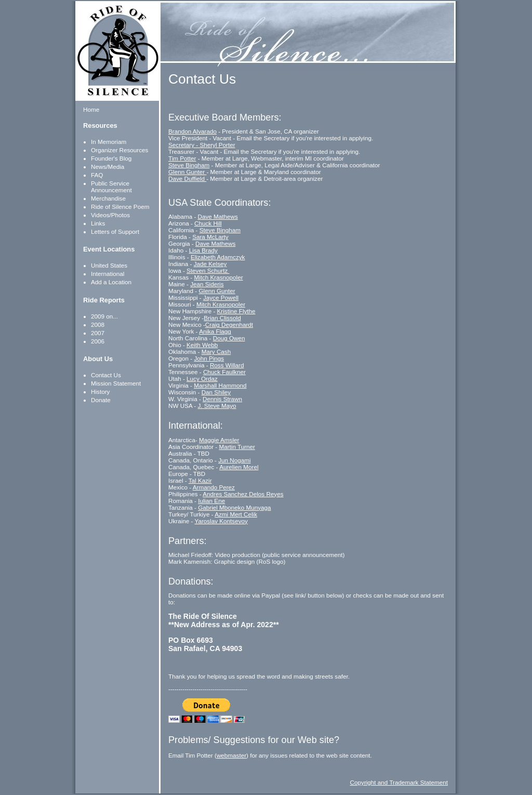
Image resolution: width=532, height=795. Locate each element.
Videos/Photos (110, 215)
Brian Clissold (222, 318)
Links (98, 223)
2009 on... (104, 316)
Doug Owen (229, 338)
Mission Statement (116, 383)
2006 (98, 341)
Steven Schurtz (208, 270)
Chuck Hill (208, 223)
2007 (98, 333)
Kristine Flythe (236, 311)
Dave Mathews (218, 216)
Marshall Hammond (220, 385)
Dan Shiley (216, 392)
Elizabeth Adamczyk (218, 257)
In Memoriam (109, 142)
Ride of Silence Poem (120, 207)
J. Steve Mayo (217, 406)
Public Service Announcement (111, 187)
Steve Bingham (189, 165)
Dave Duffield (187, 178)
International (108, 274)
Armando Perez (214, 487)
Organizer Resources (119, 150)
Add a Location (111, 282)
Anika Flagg (215, 331)
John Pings (209, 358)
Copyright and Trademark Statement (399, 782)
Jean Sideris (207, 284)
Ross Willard (227, 365)
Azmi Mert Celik (236, 514)
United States (109, 265)
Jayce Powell (221, 297)
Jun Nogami (234, 460)
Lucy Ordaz (202, 379)
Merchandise (108, 198)
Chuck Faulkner (224, 372)
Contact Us (106, 375)
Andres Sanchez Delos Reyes (243, 494)
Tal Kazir (200, 480)
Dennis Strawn (222, 399)
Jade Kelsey (210, 264)
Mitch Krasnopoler (218, 277)
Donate (101, 400)
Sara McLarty (210, 237)
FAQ (97, 175)
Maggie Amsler (219, 440)
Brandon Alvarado (192, 131)
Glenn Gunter (187, 172)
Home (91, 109)
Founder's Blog (111, 158)
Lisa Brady (203, 250)
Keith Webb (202, 345)
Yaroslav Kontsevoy (221, 521)
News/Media (108, 167)
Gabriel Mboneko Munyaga (234, 507)
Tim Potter (182, 158)
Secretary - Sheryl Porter (202, 145)
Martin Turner (237, 447)
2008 (98, 324)
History (100, 392)
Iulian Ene (211, 501)
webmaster (231, 755)
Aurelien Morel (239, 467)
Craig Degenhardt (229, 324)
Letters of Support (115, 231)
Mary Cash (216, 352)
